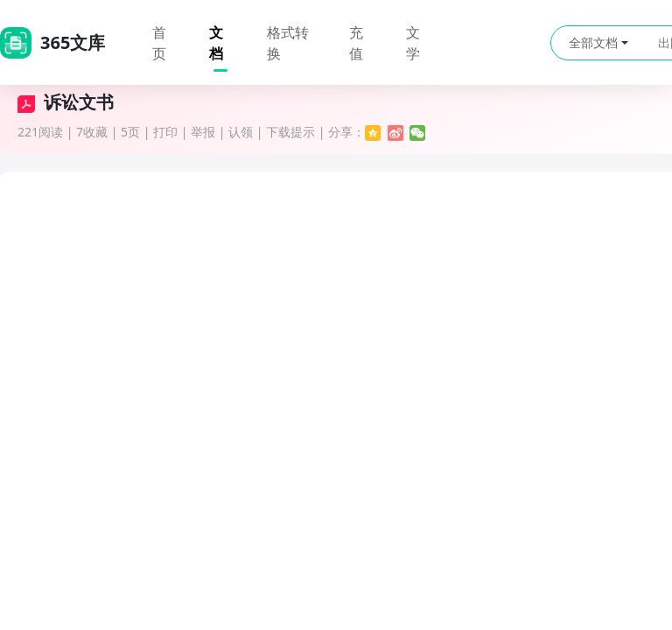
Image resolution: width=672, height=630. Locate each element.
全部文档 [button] (598, 42)
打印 (165, 132)
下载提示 (290, 132)
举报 (203, 132)
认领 (241, 132)
